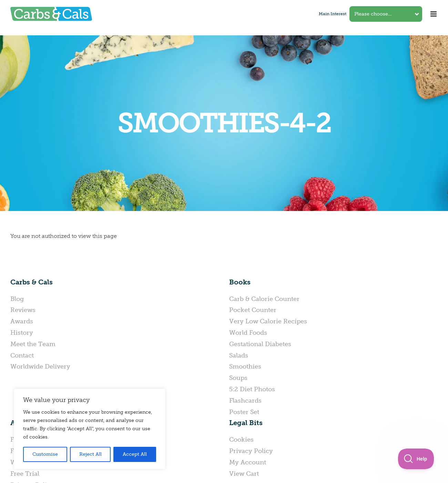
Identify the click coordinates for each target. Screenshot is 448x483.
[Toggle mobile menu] (434, 14)
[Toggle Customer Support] (416, 459)
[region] (90, 429)
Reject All (90, 454)
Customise (45, 454)
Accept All (135, 454)
